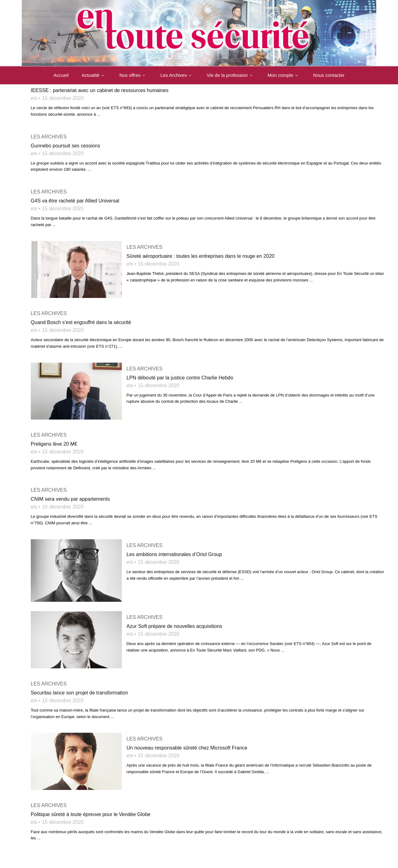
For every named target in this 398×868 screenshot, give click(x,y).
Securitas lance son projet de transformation (79, 688)
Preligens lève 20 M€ (54, 442)
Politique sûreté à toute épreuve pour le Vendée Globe (91, 809)
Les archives (49, 137)
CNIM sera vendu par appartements (70, 497)
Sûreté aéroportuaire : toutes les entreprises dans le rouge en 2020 (201, 256)
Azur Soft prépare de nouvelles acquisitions (174, 623)
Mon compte (284, 75)
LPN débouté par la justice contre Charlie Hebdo (180, 376)
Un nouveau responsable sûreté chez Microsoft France (187, 744)
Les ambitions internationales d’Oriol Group (174, 552)
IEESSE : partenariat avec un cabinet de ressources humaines (100, 90)
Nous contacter (329, 75)
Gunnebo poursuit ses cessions (65, 146)
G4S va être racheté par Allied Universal (75, 201)
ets (34, 98)
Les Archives (177, 75)
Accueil (61, 75)
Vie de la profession (231, 75)
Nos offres (133, 75)
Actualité (94, 75)
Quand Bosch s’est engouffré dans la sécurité (81, 321)
